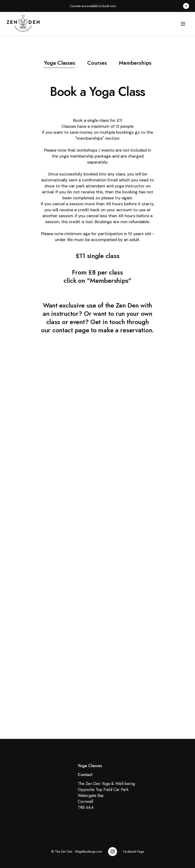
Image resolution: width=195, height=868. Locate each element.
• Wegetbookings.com (87, 851)
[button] (183, 24)
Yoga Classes (90, 766)
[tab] (60, 64)
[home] (90, 24)
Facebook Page (133, 851)
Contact (85, 775)
